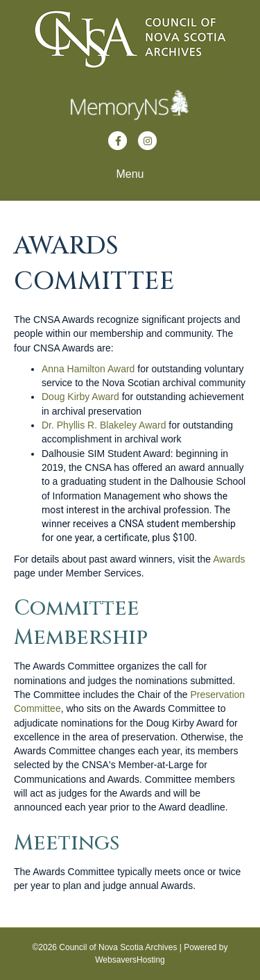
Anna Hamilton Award (88, 369)
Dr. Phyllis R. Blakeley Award (104, 425)
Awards (229, 559)
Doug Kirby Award (82, 397)
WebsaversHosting (130, 960)
